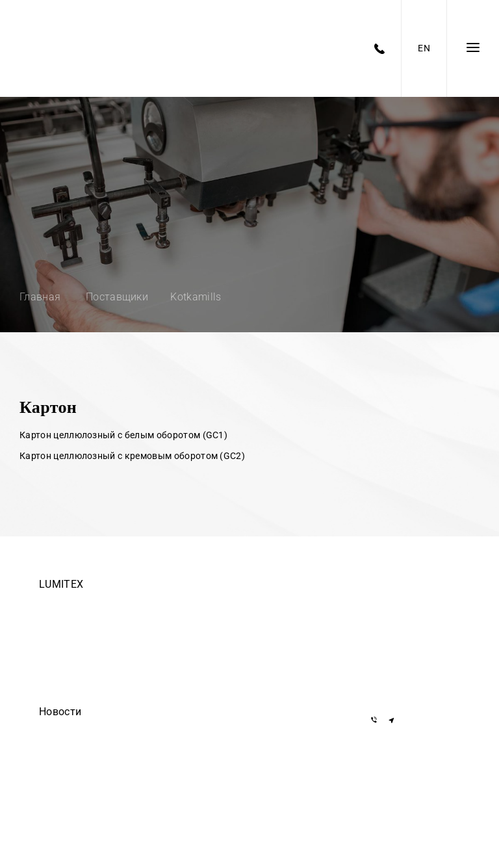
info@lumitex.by (406, 686)
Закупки (54, 640)
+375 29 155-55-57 (411, 641)
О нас (49, 658)
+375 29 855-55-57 (411, 660)
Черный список (68, 676)
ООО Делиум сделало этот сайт (99, 749)
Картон (48, 407)
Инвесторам (63, 694)
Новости (60, 712)
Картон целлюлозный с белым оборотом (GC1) (123, 435)
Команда (56, 603)
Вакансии (57, 622)
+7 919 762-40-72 (409, 623)
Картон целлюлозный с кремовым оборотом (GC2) (132, 456)
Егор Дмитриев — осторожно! (96, 731)
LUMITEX (61, 584)
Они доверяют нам (75, 767)
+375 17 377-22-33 (411, 604)
